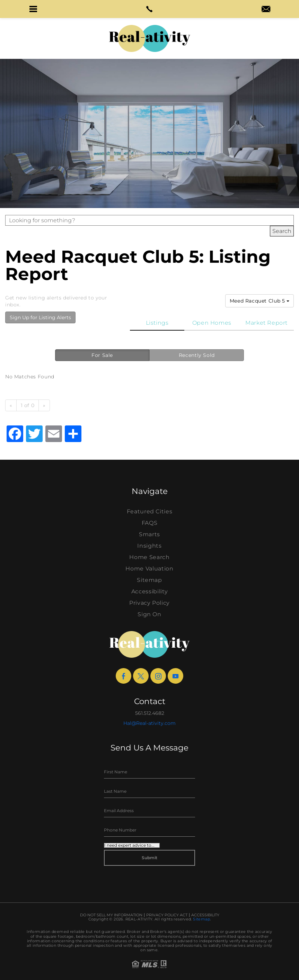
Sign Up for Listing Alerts (40, 317)
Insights (149, 546)
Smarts (149, 534)
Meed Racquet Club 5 (260, 301)
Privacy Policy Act (167, 915)
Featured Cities (150, 511)
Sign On (149, 614)
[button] (33, 9)
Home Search (149, 557)
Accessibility (149, 591)
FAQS (150, 523)
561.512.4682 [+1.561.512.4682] (150, 713)
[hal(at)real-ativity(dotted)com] (266, 10)
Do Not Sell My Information (111, 915)
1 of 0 (28, 405)
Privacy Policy (149, 603)
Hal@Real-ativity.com (149, 723)
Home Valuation (149, 569)
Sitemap (149, 580)
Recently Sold (197, 355)
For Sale (102, 355)
